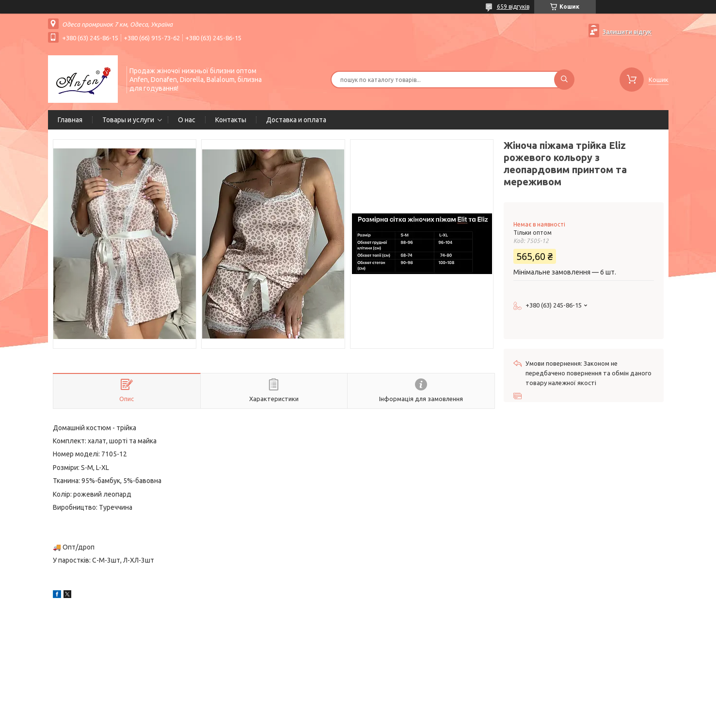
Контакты (231, 120)
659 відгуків (513, 7)
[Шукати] (564, 80)
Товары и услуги (128, 120)
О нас (187, 120)
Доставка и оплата (296, 120)
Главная (70, 120)
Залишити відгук (627, 32)
